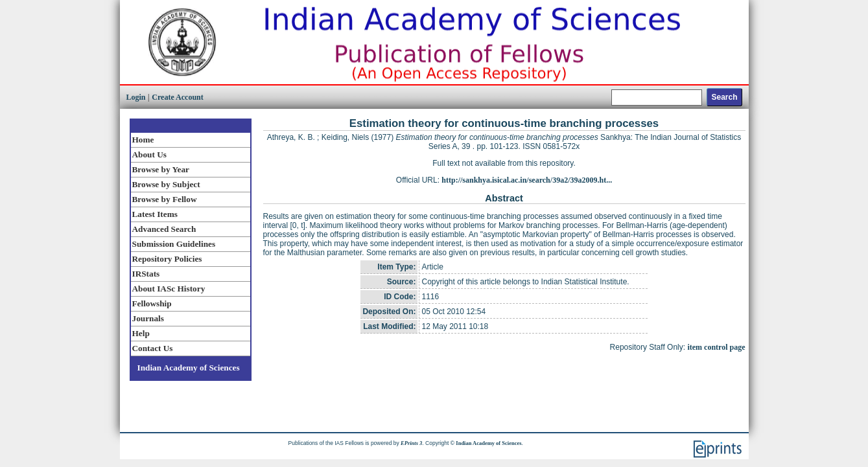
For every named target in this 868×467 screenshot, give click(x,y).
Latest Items (155, 214)
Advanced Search (164, 229)
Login (136, 97)
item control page (716, 347)
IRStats (146, 274)
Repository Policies (167, 259)
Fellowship (152, 303)
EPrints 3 (411, 443)
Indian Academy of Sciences (189, 368)
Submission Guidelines (174, 244)
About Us (149, 154)
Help (141, 333)
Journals (148, 318)
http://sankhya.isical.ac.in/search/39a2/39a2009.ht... (527, 180)
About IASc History (169, 289)
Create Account (177, 97)
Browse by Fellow (165, 199)
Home (143, 140)
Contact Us (153, 348)
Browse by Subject (166, 184)
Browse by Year (161, 169)
